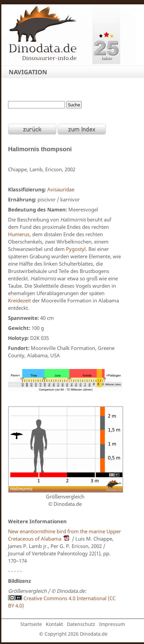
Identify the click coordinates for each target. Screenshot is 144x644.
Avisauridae (61, 189)
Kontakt (54, 624)
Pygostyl (76, 249)
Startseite (31, 624)
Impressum (112, 624)
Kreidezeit (19, 300)
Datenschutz (81, 624)
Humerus (19, 234)
